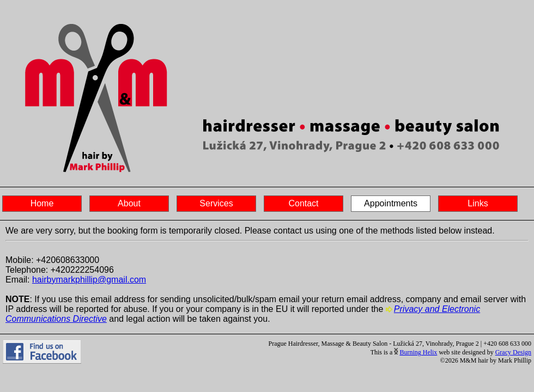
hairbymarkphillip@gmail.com (89, 280)
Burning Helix (418, 352)
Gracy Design (513, 352)
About (129, 203)
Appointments (391, 203)
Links (478, 203)
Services (216, 203)
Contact (303, 203)
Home (42, 203)
